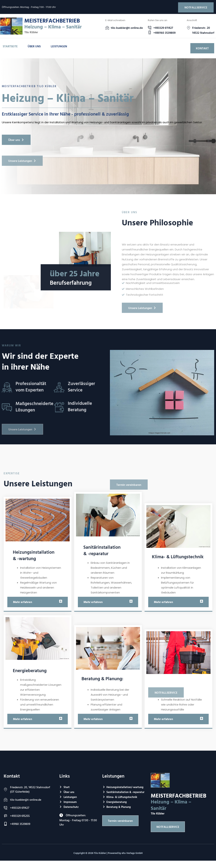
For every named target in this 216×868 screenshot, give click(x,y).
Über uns (34, 46)
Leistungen (59, 46)
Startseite (10, 46)
